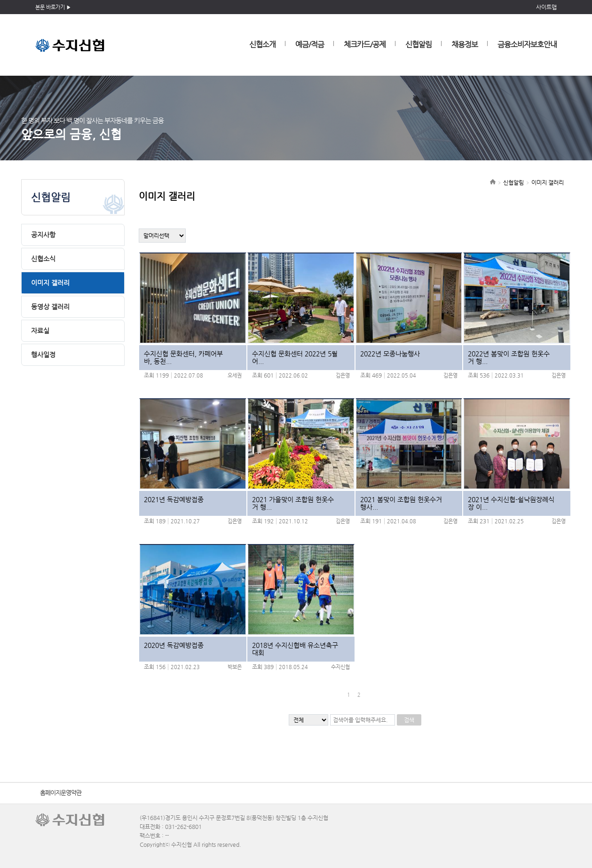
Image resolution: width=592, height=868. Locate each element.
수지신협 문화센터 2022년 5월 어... (295, 357)
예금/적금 (310, 44)
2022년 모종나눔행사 (390, 354)
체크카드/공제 (365, 44)
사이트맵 (546, 7)
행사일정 (43, 355)
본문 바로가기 (50, 7)
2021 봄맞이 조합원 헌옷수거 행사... (401, 503)
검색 (409, 720)
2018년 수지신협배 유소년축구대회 (295, 649)
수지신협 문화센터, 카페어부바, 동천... (183, 357)
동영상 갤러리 (50, 307)
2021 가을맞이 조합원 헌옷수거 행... (293, 503)
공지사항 (43, 235)
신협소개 (262, 44)
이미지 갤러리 (50, 283)
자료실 (40, 331)
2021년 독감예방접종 (174, 499)
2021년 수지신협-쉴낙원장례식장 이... (511, 503)
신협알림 (418, 44)
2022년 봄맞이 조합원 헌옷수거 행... (509, 357)
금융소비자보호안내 (527, 44)
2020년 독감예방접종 (174, 645)
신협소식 (43, 259)
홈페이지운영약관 (61, 793)
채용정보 (465, 44)
